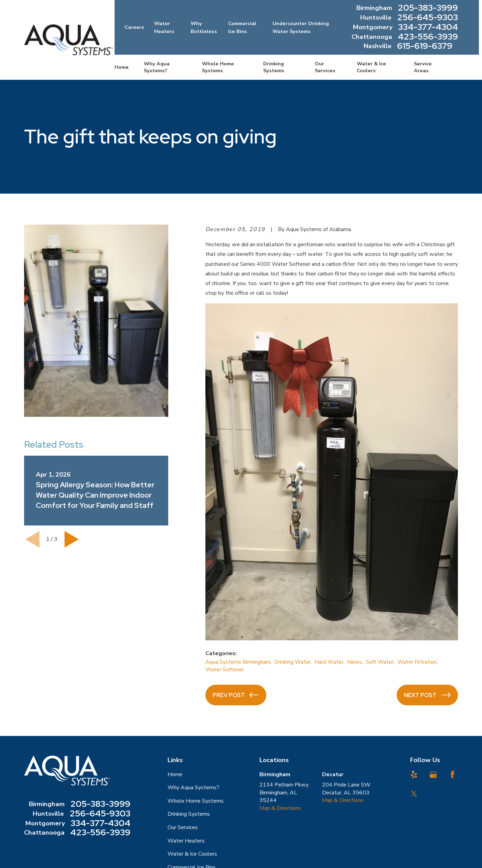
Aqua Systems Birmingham (238, 662)
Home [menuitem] (122, 67)
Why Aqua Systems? (193, 788)
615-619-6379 (425, 46)
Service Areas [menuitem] (423, 67)
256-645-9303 (427, 18)
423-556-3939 (428, 37)
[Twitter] (414, 794)
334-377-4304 (428, 28)
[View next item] (72, 539)
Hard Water (329, 662)
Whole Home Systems (196, 801)
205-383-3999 (428, 8)
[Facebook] (453, 775)
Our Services (183, 827)
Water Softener (225, 670)
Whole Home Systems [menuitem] (218, 67)
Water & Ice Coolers (192, 854)
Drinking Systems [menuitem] (274, 67)
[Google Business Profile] (433, 775)
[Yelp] (414, 775)
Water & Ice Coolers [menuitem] (371, 67)
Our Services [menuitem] (325, 67)
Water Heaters (186, 841)
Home (175, 774)
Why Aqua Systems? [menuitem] (157, 67)
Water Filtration (417, 662)
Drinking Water (292, 662)
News (355, 662)
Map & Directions (280, 808)
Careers (134, 27)
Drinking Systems (189, 814)
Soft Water (380, 662)
